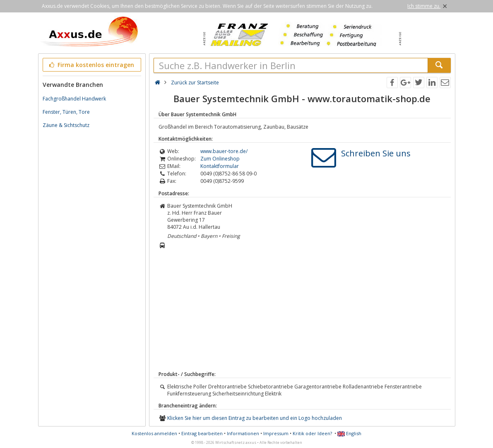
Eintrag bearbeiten (202, 433)
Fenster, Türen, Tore (66, 112)
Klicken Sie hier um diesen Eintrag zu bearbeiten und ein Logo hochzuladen (255, 418)
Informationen (243, 433)
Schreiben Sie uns (376, 153)
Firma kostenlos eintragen (91, 65)
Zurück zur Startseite (195, 83)
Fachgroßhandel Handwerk (74, 99)
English (349, 433)
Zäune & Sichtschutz (66, 125)
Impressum (276, 433)
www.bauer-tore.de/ (224, 151)
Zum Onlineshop (220, 159)
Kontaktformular (220, 166)
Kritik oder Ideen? (312, 433)
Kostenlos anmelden (154, 433)
